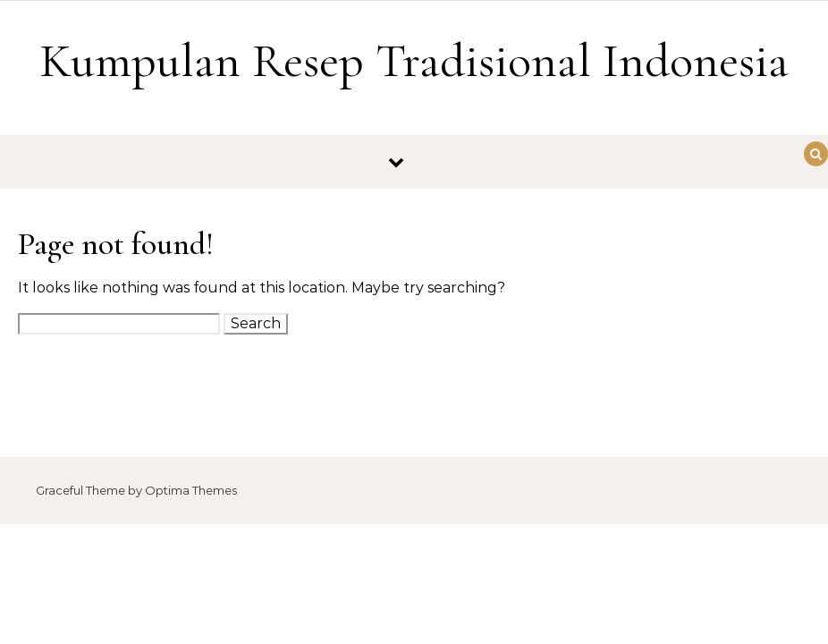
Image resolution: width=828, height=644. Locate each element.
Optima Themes (191, 490)
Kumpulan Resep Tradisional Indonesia (414, 60)
